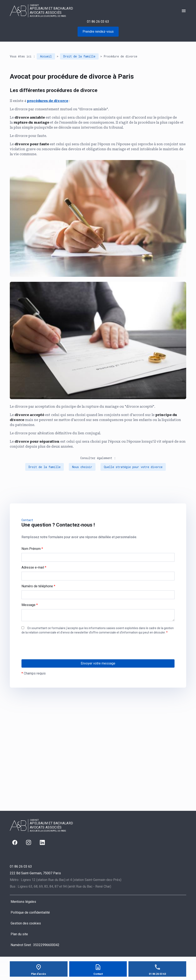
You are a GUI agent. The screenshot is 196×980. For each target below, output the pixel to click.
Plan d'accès (39, 974)
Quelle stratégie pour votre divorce (133, 467)
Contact (98, 974)
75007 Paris (35, 873)
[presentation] (53, 655)
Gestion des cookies (26, 923)
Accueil (46, 56)
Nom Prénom (32, 549)
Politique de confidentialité (30, 912)
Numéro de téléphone (38, 586)
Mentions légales (23, 902)
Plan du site (19, 934)
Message (30, 605)
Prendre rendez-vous (98, 32)
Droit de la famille (79, 56)
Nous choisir (82, 467)
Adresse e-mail (34, 567)
